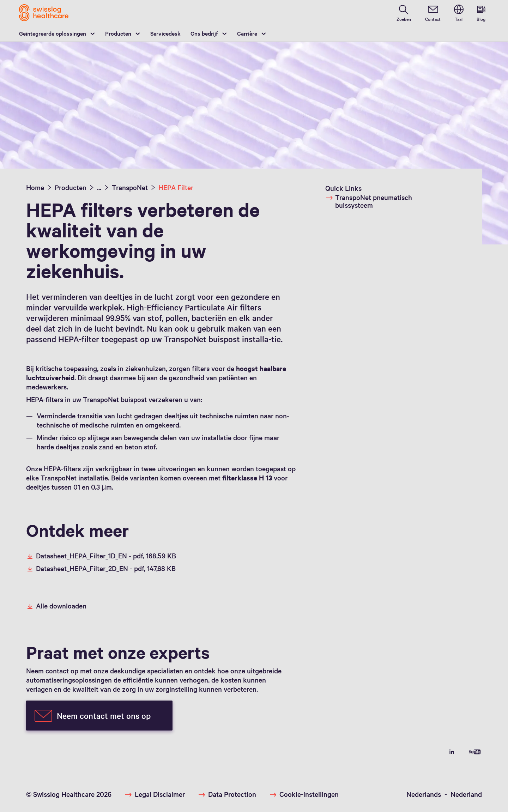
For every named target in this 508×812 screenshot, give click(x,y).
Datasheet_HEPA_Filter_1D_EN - (101, 556)
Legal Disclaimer (160, 794)
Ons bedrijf (204, 33)
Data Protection (232, 794)
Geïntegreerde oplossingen (53, 33)
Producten (118, 33)
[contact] (433, 13)
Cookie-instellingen (309, 794)
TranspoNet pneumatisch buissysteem (369, 201)
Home (35, 187)
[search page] (404, 13)
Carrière (247, 33)
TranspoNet (130, 187)
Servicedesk (165, 33)
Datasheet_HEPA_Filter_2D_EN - (101, 568)
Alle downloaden (56, 606)
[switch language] (459, 13)
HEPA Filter (176, 187)
